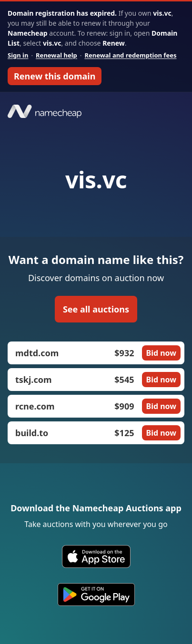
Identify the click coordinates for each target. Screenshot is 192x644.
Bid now (161, 353)
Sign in (18, 55)
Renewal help (56, 55)
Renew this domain (55, 76)
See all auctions (96, 309)
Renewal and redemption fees (130, 55)
